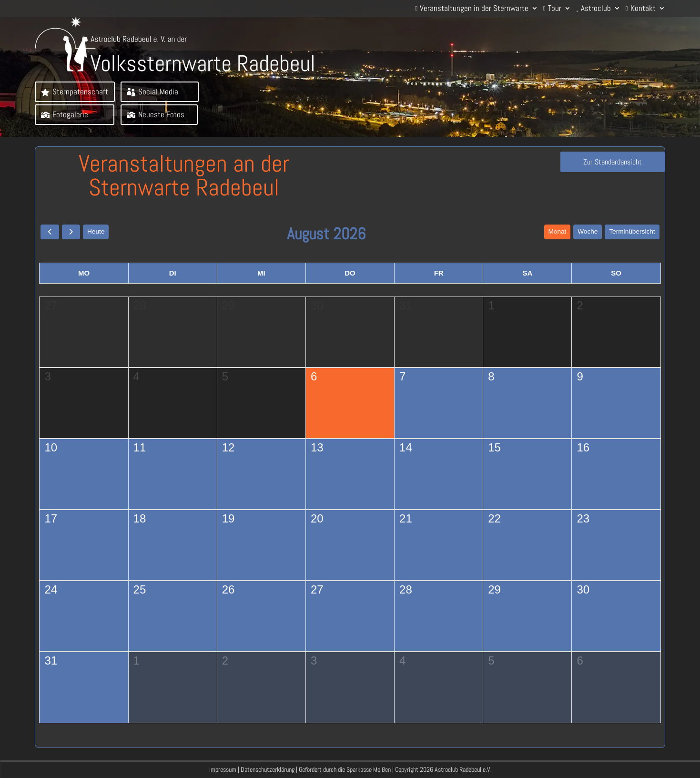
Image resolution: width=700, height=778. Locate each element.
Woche (586, 234)
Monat (555, 234)
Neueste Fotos (162, 116)
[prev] (50, 234)
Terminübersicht (632, 234)
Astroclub (596, 9)
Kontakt (643, 9)
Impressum (223, 769)
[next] (72, 234)
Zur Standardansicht (602, 167)
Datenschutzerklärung (268, 769)
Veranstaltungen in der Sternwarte (474, 9)
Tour (555, 9)
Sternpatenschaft (81, 92)
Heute (97, 234)
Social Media (159, 92)
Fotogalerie (71, 116)
